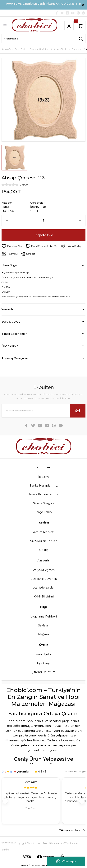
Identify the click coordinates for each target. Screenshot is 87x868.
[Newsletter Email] (43, 411)
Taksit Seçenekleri (14, 334)
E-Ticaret (36, 866)
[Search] (43, 39)
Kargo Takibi (44, 512)
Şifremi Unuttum (43, 672)
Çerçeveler (37, 203)
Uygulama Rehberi (43, 617)
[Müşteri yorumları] (43, 801)
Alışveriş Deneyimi (15, 358)
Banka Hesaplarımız (44, 486)
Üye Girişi (43, 663)
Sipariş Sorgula (44, 503)
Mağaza (43, 634)
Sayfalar (43, 626)
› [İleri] (82, 801)
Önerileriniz (10, 346)
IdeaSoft (25, 866)
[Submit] (78, 411)
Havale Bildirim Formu (44, 494)
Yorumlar (8, 309)
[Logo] (34, 26)
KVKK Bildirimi (44, 597)
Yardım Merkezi (43, 532)
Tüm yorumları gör (72, 830)
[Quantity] (43, 221)
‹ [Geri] (5, 801)
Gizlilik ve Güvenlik (44, 579)
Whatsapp (66, 861)
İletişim (43, 477)
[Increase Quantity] (80, 221)
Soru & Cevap (11, 322)
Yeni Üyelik (43, 654)
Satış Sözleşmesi (44, 570)
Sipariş (44, 550)
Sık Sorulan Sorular (43, 541)
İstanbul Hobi (38, 207)
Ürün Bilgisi (10, 265)
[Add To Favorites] (12, 246)
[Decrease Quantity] (7, 221)
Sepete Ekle (44, 235)
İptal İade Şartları (43, 588)
